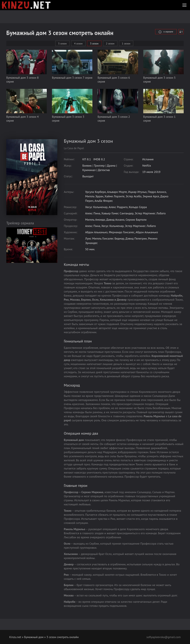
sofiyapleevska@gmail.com (163, 637)
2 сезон (110, 44)
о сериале (166, 32)
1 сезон (126, 44)
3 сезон (94, 44)
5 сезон (63, 44)
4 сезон (78, 44)
